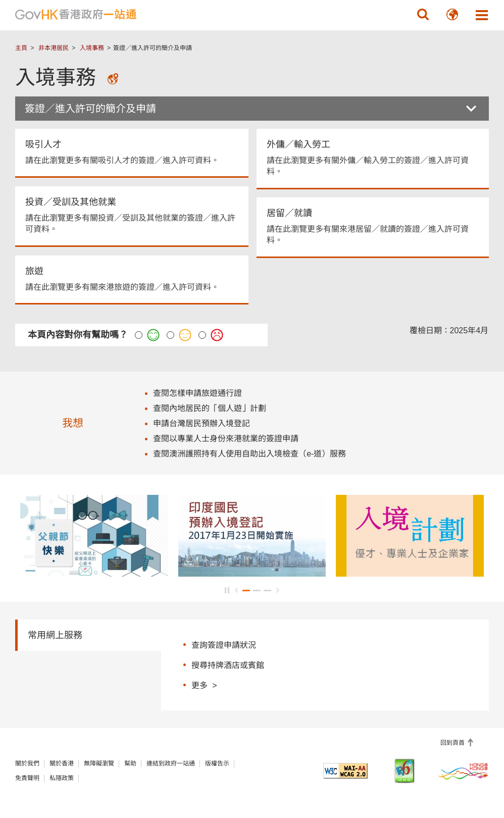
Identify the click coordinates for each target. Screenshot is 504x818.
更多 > (204, 685)
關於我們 (27, 763)
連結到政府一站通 (171, 763)
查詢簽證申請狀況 (224, 645)
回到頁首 (453, 743)
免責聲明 (27, 778)
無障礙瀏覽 (99, 763)
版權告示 (217, 763)
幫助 (130, 763)
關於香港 (62, 763)
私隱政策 (62, 778)
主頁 (21, 48)
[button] (423, 15)
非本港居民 (54, 48)
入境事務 (92, 48)
